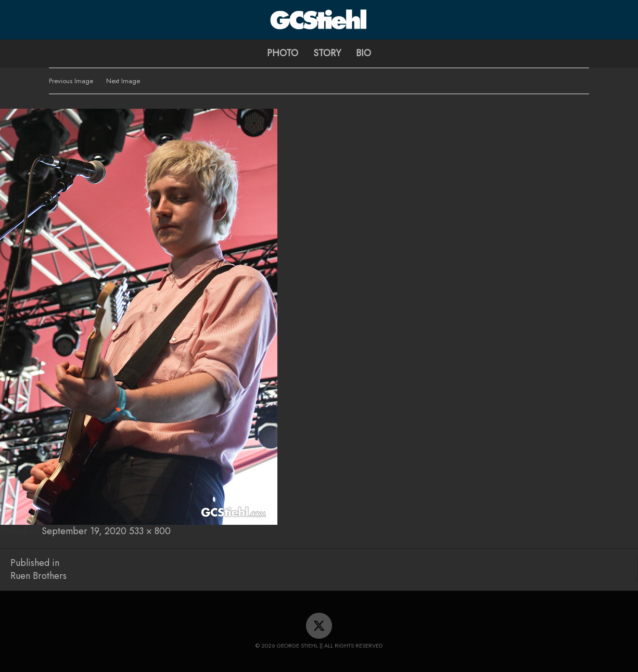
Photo (283, 53)
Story (327, 53)
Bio (363, 53)
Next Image (123, 81)
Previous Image (71, 81)
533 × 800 (150, 531)
